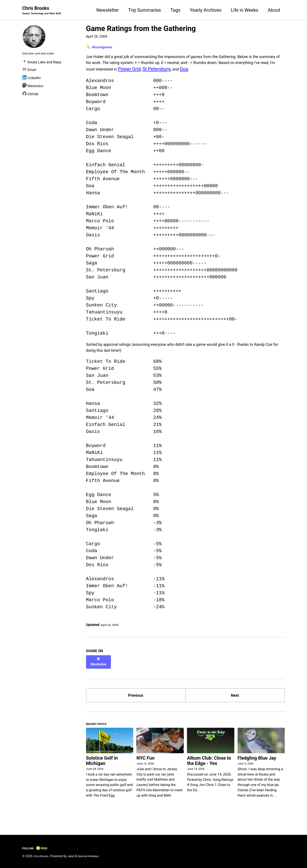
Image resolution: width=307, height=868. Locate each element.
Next (235, 700)
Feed (45, 848)
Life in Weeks (245, 10)
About (274, 10)
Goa (263, 72)
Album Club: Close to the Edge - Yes (209, 769)
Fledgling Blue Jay (257, 767)
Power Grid (206, 72)
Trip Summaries (145, 10)
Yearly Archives (206, 10)
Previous (136, 700)
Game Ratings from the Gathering (141, 29)
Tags (175, 10)
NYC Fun (145, 767)
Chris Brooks (46, 11)
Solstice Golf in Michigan (102, 769)
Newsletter (108, 10)
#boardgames (104, 48)
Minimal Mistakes (95, 856)
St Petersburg (233, 72)
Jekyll (75, 856)
